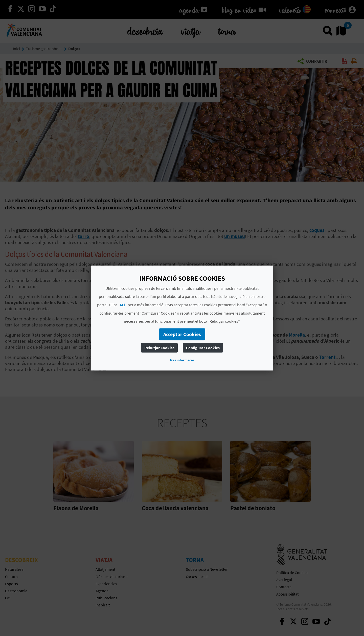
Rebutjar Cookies (159, 348)
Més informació (182, 360)
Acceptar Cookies (182, 334)
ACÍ (122, 305)
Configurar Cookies (203, 348)
